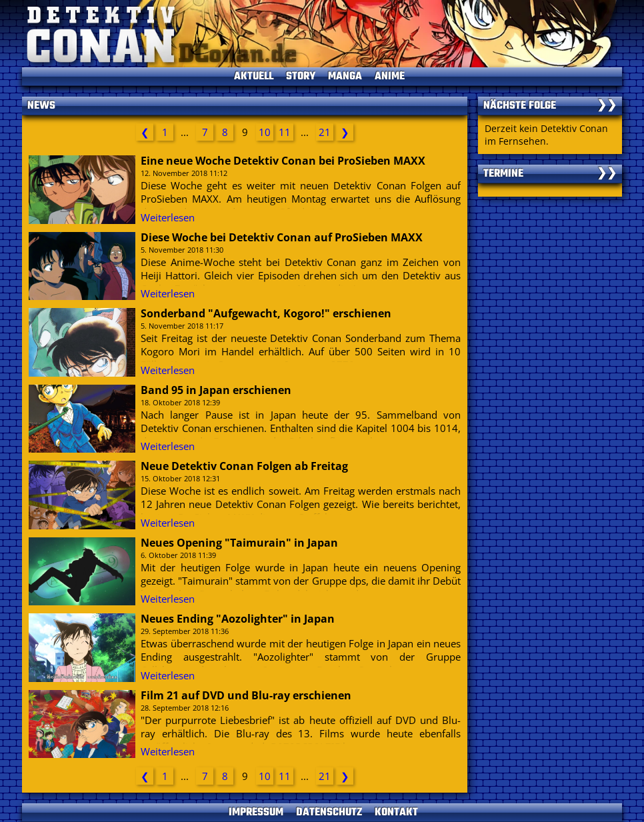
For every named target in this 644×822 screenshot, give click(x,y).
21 (325, 132)
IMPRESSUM (256, 813)
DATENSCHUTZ (329, 813)
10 (265, 132)
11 (285, 132)
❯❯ (607, 106)
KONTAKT (396, 813)
